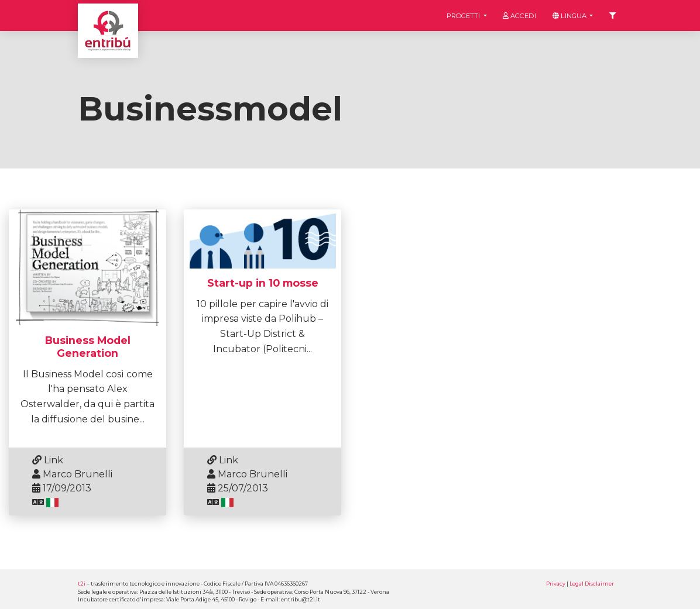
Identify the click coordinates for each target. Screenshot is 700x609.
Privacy (556, 584)
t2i (82, 584)
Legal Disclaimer (592, 584)
